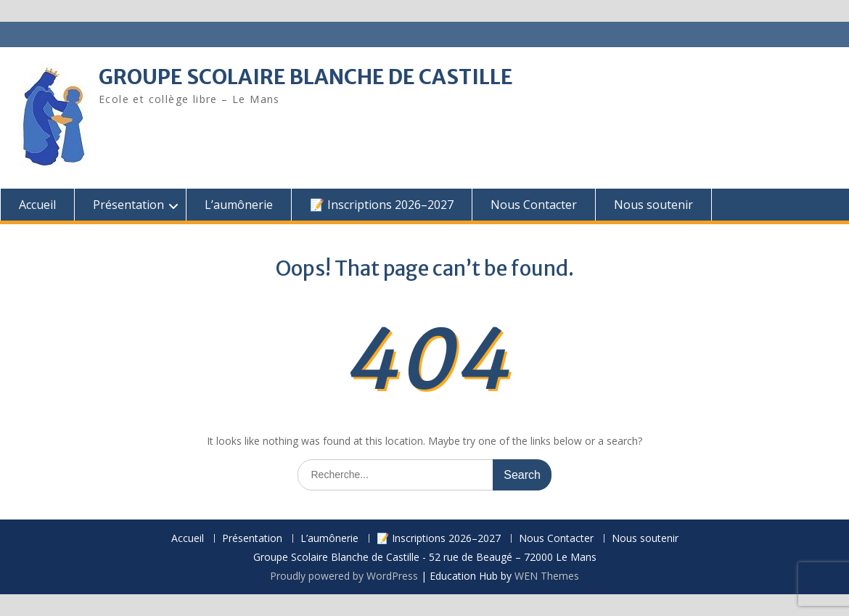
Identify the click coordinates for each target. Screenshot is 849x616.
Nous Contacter (534, 205)
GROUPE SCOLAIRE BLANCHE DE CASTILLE (306, 77)
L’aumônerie (239, 205)
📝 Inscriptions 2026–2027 (382, 205)
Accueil (37, 205)
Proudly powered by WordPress (344, 576)
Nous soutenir (653, 205)
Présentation (128, 205)
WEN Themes (547, 576)
